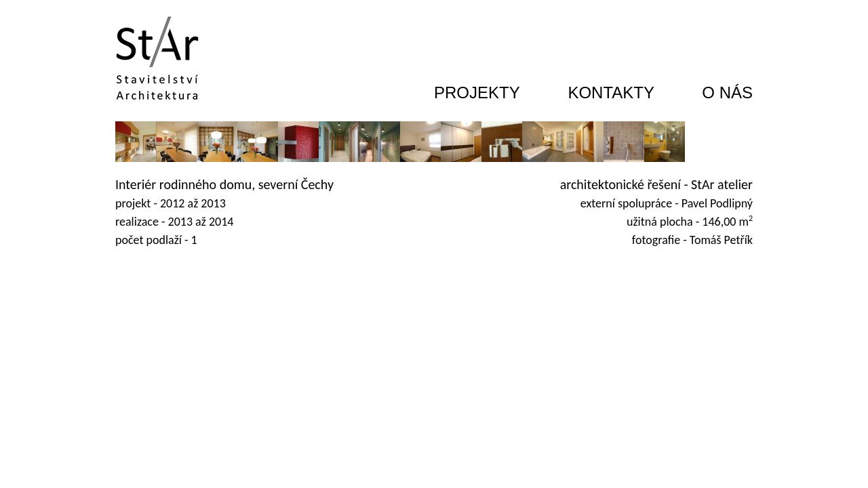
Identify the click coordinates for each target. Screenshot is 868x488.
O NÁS (727, 93)
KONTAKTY (611, 93)
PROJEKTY (477, 93)
